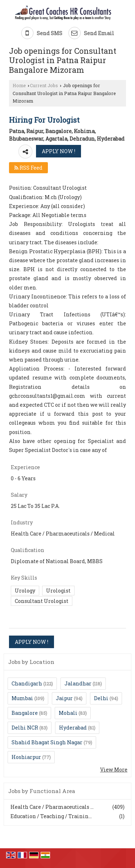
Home (19, 85)
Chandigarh (27, 683)
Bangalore (25, 713)
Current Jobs (44, 85)
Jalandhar (78, 683)
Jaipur (64, 698)
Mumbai (22, 698)
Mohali (68, 713)
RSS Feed (28, 168)
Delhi (101, 698)
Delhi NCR (25, 728)
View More (114, 770)
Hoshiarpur (26, 757)
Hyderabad (73, 728)
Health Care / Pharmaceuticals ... (52, 807)
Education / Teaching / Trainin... (51, 816)
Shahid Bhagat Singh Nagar (47, 742)
